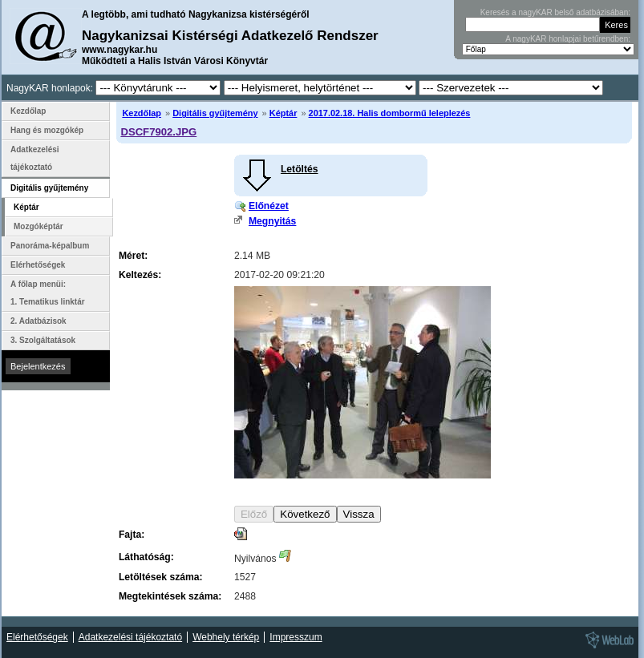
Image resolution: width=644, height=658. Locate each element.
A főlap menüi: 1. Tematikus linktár (48, 293)
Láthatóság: (146, 557)
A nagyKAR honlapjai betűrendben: (568, 39)
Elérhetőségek (38, 265)
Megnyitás (272, 221)
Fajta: (132, 535)
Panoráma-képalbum (50, 246)
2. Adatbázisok (38, 321)
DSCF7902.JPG (158, 132)
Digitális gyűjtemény (215, 113)
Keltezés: (140, 275)
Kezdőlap (142, 113)
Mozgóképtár (38, 226)
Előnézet (269, 206)
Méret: (133, 256)
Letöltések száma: (161, 577)
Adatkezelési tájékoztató (35, 158)
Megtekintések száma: (170, 596)
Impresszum (296, 637)
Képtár (284, 113)
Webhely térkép (226, 637)
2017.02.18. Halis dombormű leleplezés (390, 113)
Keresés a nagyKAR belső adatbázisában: (555, 12)
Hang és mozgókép (47, 130)
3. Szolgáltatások (43, 340)
